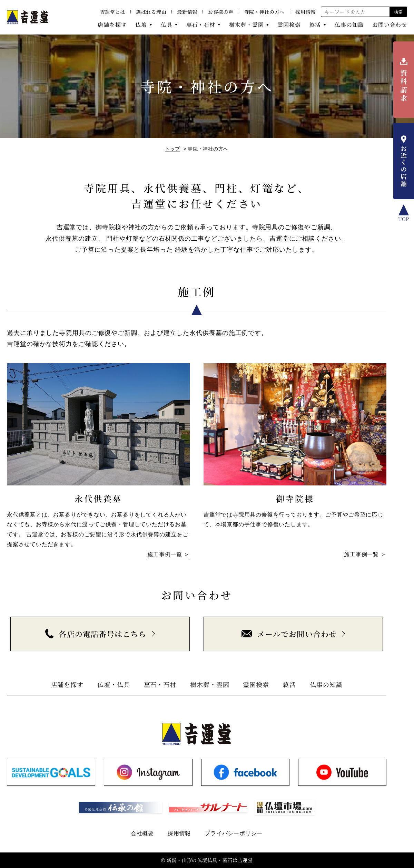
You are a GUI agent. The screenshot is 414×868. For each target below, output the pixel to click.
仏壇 (141, 25)
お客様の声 (221, 12)
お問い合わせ (390, 25)
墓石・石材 (201, 25)
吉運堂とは (113, 12)
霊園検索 (289, 25)
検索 (398, 12)
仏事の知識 (349, 25)
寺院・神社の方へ (265, 12)
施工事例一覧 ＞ (169, 554)
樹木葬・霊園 (247, 25)
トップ (172, 149)
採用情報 (305, 12)
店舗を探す (112, 25)
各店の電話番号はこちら (96, 634)
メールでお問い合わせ (289, 634)
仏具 (167, 25)
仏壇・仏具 (114, 684)
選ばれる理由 (151, 12)
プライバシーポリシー (234, 833)
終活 (315, 25)
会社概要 (142, 833)
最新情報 (187, 12)
